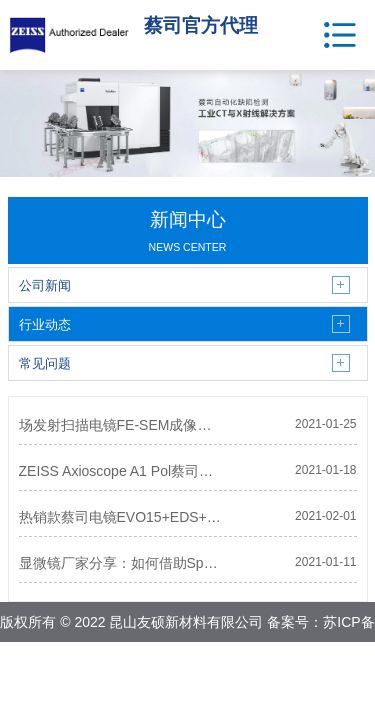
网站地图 (236, 662)
